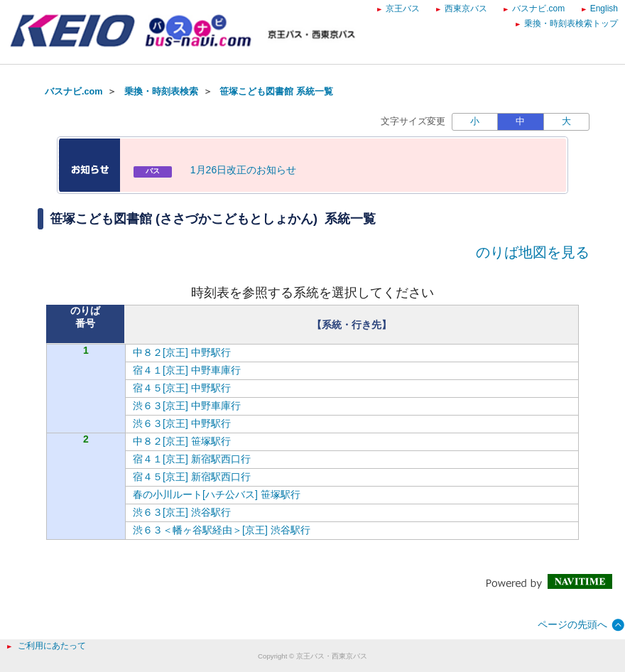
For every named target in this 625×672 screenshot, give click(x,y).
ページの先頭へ (572, 624)
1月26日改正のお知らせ (243, 170)
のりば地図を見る (533, 252)
